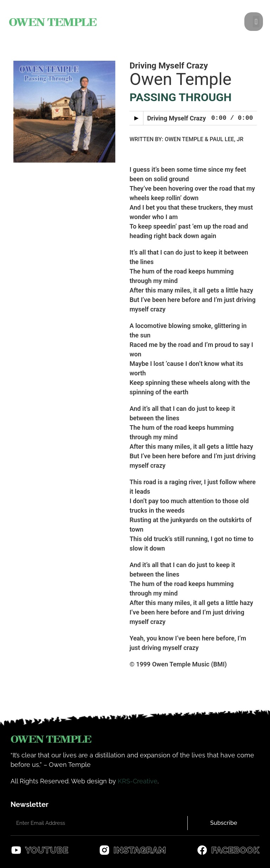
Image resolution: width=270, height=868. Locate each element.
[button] (256, 22)
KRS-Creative (138, 781)
